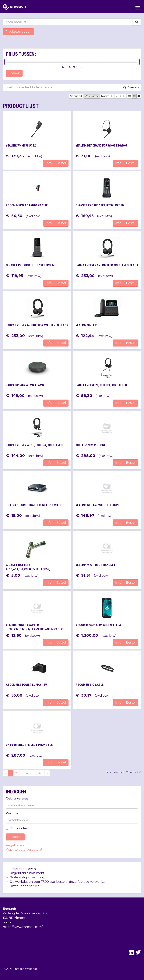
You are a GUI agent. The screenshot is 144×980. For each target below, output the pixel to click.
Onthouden (17, 828)
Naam (107, 96)
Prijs (120, 96)
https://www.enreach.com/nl (24, 927)
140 (40, 773)
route (7, 922)
